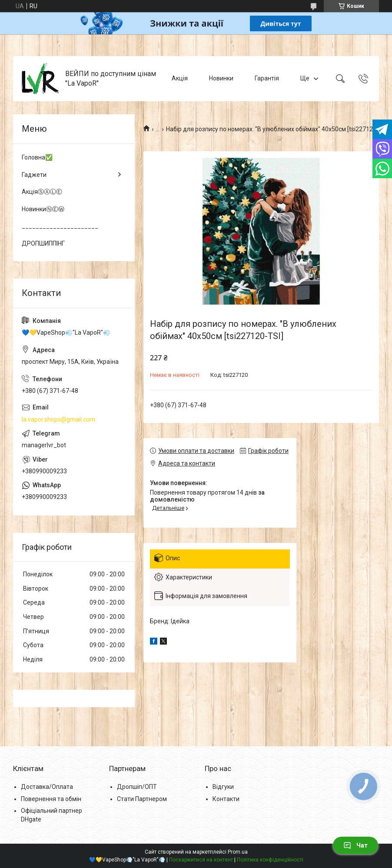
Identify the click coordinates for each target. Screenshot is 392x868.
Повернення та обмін (51, 799)
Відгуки (223, 787)
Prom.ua (238, 852)
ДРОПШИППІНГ (43, 243)
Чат (355, 845)
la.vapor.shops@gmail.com (58, 419)
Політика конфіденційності (270, 860)
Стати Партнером (142, 799)
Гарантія (267, 78)
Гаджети (34, 175)
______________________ (60, 226)
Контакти (226, 799)
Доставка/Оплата (47, 787)
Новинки (221, 78)
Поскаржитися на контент (201, 860)
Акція (180, 78)
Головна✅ (37, 157)
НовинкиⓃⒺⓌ (43, 209)
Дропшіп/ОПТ (137, 787)
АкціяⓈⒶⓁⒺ (42, 192)
